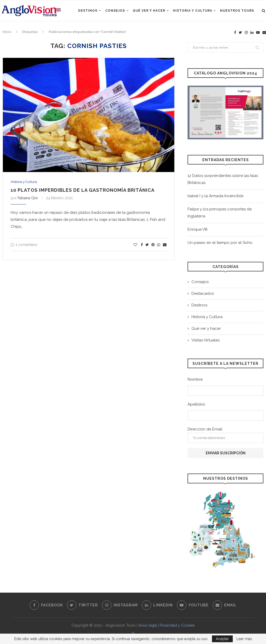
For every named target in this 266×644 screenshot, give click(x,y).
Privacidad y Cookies (177, 625)
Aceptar (222, 639)
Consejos (115, 11)
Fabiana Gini (28, 198)
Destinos (88, 11)
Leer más (244, 639)
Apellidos (196, 404)
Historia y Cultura (193, 11)
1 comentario (24, 245)
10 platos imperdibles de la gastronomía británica (83, 190)
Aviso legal (148, 625)
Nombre (195, 379)
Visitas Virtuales (205, 340)
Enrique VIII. (198, 229)
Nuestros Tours (237, 11)
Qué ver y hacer (149, 11)
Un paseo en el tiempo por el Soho (220, 243)
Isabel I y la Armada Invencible (215, 196)
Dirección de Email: (225, 435)
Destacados (203, 293)
